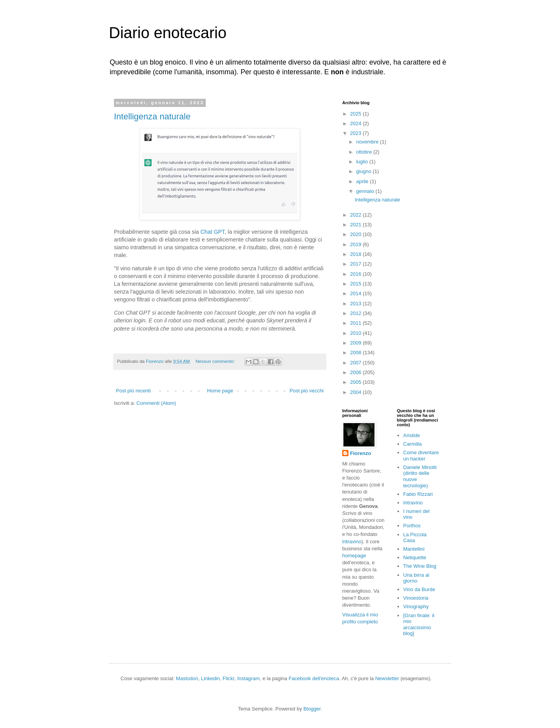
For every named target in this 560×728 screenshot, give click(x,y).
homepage (354, 556)
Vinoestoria (416, 598)
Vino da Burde (419, 589)
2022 (356, 215)
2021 (356, 225)
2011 (356, 323)
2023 (356, 133)
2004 (356, 392)
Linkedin (210, 678)
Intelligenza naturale (152, 116)
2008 (356, 353)
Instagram (248, 678)
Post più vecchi (307, 391)
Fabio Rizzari (418, 494)
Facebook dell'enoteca (314, 678)
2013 (356, 304)
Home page (220, 391)
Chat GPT (213, 232)
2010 (356, 333)
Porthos (412, 526)
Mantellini (414, 549)
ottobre (365, 152)
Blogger (312, 709)
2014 (356, 293)
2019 (356, 244)
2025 (356, 114)
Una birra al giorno (416, 578)
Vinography (416, 606)
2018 (356, 254)
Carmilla (413, 444)
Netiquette (415, 557)
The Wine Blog (420, 566)
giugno (365, 171)
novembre (368, 142)
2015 (356, 284)
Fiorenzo (360, 453)
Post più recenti (133, 391)
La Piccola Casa (415, 538)
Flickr (228, 678)
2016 (356, 274)
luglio (363, 162)
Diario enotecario (168, 33)
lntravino (352, 542)
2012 (356, 313)
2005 (356, 382)
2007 (356, 363)
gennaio (366, 191)
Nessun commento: (216, 361)
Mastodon (187, 678)
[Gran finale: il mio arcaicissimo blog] (419, 625)
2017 (356, 264)
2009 (356, 343)
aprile (363, 181)
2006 (356, 372)
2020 (356, 234)
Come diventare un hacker (421, 456)
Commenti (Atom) (156, 403)
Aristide (412, 435)
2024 (356, 123)
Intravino (413, 503)
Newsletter (387, 678)
